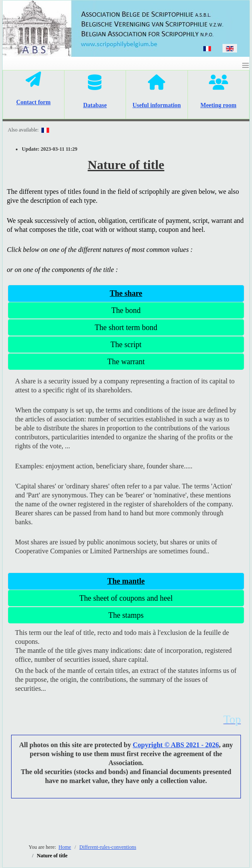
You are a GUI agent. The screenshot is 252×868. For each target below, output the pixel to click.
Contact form (33, 102)
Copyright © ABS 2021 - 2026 (176, 745)
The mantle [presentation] (126, 581)
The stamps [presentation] (126, 615)
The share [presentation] (126, 293)
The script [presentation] (126, 345)
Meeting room (218, 105)
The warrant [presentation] (126, 362)
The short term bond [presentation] (126, 327)
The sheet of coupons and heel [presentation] (126, 598)
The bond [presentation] (126, 310)
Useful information (157, 105)
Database (95, 105)
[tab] (126, 293)
